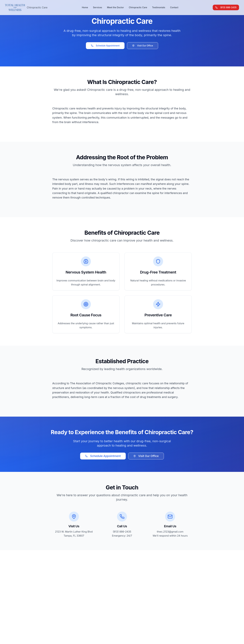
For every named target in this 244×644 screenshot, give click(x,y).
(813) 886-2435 (226, 7)
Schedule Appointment (105, 46)
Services (97, 7)
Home (85, 7)
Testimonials (159, 7)
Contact (174, 7)
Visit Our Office (143, 46)
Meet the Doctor (115, 7)
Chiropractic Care (138, 7)
